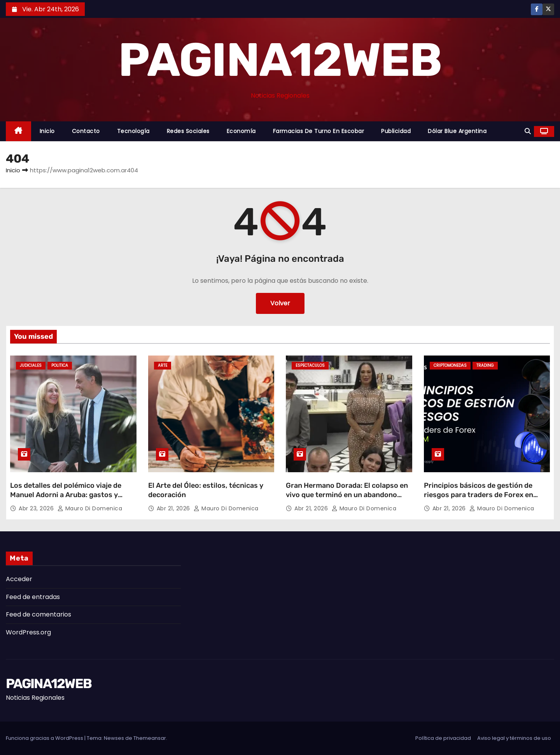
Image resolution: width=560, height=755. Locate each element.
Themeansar (150, 738)
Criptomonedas (450, 365)
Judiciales (31, 365)
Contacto (86, 131)
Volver (280, 303)
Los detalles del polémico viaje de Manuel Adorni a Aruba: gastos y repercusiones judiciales (66, 495)
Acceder (19, 579)
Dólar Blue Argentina (457, 131)
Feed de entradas (33, 597)
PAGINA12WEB (280, 60)
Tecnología (133, 131)
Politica (60, 365)
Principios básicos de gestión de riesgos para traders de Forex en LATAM (479, 495)
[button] (528, 131)
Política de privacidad (443, 738)
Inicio (47, 131)
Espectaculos (310, 365)
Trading (485, 365)
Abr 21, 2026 (174, 508)
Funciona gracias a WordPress (45, 738)
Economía (241, 131)
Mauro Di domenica (90, 508)
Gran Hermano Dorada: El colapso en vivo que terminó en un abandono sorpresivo (347, 495)
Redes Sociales (188, 131)
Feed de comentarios (38, 614)
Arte (163, 365)
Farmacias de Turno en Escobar (319, 131)
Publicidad (396, 131)
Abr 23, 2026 (37, 508)
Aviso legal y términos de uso (514, 738)
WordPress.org (28, 632)
